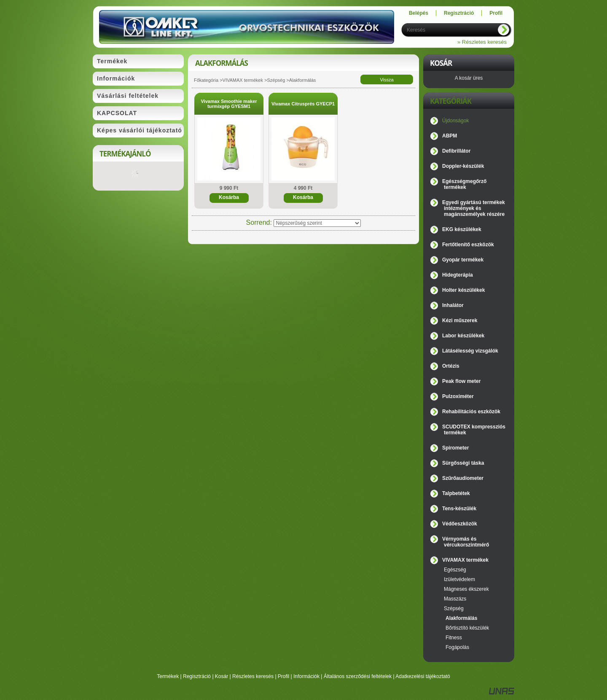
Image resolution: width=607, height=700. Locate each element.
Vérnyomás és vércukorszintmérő (466, 542)
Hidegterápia (458, 275)
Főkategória (206, 80)
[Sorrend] (317, 223)
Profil (283, 676)
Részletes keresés (253, 676)
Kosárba (229, 197)
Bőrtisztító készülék (467, 628)
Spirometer (455, 448)
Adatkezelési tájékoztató (423, 676)
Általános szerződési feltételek (358, 676)
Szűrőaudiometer (463, 478)
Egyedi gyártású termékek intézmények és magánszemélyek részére (474, 208)
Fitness (454, 638)
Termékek (168, 676)
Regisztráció (197, 676)
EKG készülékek (462, 229)
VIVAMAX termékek (243, 80)
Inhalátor (453, 305)
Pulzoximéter (458, 396)
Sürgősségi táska (463, 463)
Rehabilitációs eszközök (471, 412)
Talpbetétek (456, 493)
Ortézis (451, 366)
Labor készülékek (463, 336)
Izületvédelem (459, 579)
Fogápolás (457, 647)
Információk (306, 676)
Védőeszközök (460, 524)
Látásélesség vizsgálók (470, 351)
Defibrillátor (456, 151)
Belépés (419, 13)
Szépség (276, 80)
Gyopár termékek (463, 260)
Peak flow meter (461, 381)
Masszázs (455, 599)
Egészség (455, 570)
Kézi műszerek (460, 320)
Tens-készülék (459, 509)
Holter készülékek (463, 290)
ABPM (450, 136)
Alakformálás (461, 618)
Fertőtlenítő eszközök (468, 245)
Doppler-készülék (463, 166)
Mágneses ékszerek (466, 589)
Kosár (222, 676)
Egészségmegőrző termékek (464, 184)
